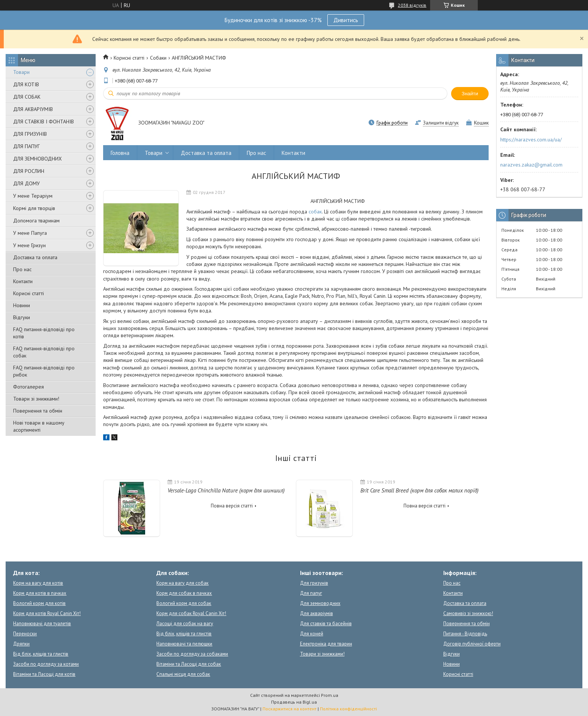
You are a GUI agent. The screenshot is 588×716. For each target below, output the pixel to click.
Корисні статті (28, 293)
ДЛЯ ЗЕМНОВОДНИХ (37, 159)
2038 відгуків (412, 5)
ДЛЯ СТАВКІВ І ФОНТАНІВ (43, 122)
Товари (21, 72)
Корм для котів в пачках (40, 593)
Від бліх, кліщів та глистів (41, 654)
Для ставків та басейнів (326, 624)
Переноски (25, 634)
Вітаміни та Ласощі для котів (44, 674)
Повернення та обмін (38, 411)
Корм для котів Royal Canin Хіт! (47, 613)
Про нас (22, 269)
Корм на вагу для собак (182, 583)
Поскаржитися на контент (289, 709)
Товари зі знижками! (36, 399)
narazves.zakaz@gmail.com (531, 165)
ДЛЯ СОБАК (27, 97)
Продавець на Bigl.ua (294, 702)
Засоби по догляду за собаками (192, 654)
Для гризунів (314, 583)
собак (315, 212)
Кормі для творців (34, 208)
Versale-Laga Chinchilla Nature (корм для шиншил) (226, 490)
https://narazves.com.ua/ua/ (531, 140)
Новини (22, 305)
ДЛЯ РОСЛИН (29, 171)
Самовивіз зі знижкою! (468, 613)
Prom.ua (330, 695)
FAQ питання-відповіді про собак (44, 352)
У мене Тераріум (33, 196)
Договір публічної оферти (472, 644)
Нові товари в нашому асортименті (39, 426)
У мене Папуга (30, 233)
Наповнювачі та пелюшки (184, 644)
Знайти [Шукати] (470, 94)
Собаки (158, 58)
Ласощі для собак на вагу (185, 624)
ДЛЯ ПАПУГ (26, 146)
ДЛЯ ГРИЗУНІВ (30, 134)
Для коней (312, 634)
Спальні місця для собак (183, 674)
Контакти (23, 281)
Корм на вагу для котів (38, 583)
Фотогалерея (28, 387)
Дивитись (346, 20)
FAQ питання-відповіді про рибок (44, 371)
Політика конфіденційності (348, 709)
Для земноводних (320, 603)
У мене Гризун (29, 245)
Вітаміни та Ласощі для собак (189, 664)
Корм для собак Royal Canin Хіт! (191, 613)
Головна (120, 153)
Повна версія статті (232, 506)
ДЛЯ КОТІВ (26, 84)
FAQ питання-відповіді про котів (44, 333)
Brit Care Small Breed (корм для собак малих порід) (419, 490)
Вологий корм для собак (184, 603)
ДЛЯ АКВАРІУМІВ (33, 109)
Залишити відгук (441, 123)
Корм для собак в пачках (184, 593)
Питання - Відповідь (465, 634)
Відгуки (22, 317)
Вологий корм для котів (39, 603)
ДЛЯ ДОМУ (26, 183)
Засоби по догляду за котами (46, 664)
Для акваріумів (316, 613)
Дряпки (21, 644)
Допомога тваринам (36, 221)
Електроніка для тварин (326, 644)
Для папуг (311, 593)
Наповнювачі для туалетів (42, 624)
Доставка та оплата (35, 257)
